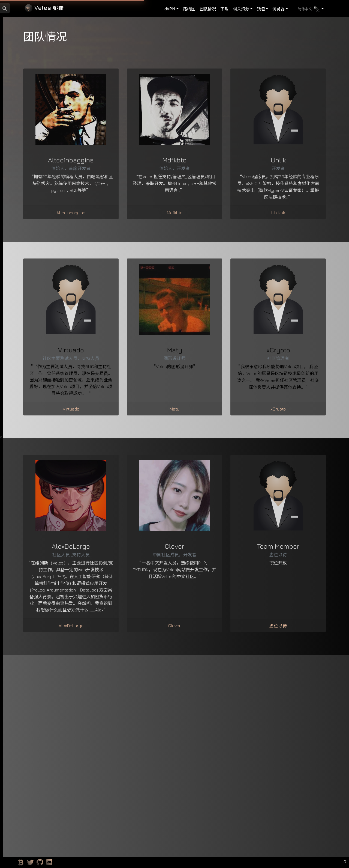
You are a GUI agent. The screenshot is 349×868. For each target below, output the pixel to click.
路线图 (189, 9)
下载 (224, 9)
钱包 (261, 9)
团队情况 (208, 9)
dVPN (170, 9)
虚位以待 (278, 626)
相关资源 (241, 9)
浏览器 (279, 9)
